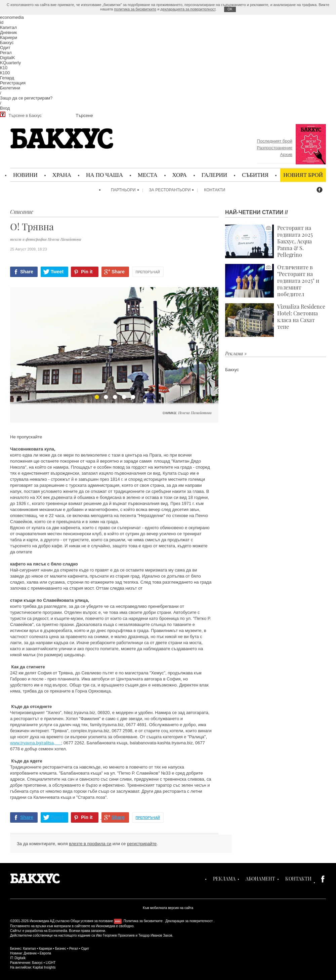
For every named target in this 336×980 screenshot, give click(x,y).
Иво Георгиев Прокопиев (115, 935)
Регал (6, 53)
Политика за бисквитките (143, 921)
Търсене (84, 115)
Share (27, 272)
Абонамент (260, 879)
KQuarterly (10, 63)
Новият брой (303, 175)
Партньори (123, 190)
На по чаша (104, 175)
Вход (5, 108)
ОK (230, 9)
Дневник (8, 32)
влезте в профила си (90, 844)
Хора (180, 175)
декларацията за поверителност (188, 9)
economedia (12, 17)
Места (148, 175)
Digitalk (20, 958)
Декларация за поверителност (189, 921)
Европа (45, 953)
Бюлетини (10, 88)
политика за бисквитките (135, 9)
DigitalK (8, 58)
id (2, 22)
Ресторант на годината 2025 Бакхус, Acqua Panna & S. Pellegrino (269, 241)
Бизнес (61, 949)
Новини (25, 175)
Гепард (7, 78)
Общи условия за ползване (92, 921)
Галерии (214, 175)
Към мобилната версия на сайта (168, 908)
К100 (5, 73)
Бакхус (7, 43)
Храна (62, 175)
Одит (5, 48)
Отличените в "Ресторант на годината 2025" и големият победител (272, 281)
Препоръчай (148, 272)
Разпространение (275, 148)
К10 (4, 68)
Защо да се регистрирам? (26, 98)
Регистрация (13, 83)
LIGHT (51, 963)
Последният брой (275, 141)
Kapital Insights (44, 967)
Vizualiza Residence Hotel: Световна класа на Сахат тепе (275, 320)
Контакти (215, 190)
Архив (286, 154)
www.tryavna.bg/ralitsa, (36, 743)
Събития (255, 175)
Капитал (8, 27)
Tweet (57, 272)
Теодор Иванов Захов (155, 935)
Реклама (224, 879)
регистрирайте (142, 844)
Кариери (9, 37)
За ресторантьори (170, 190)
